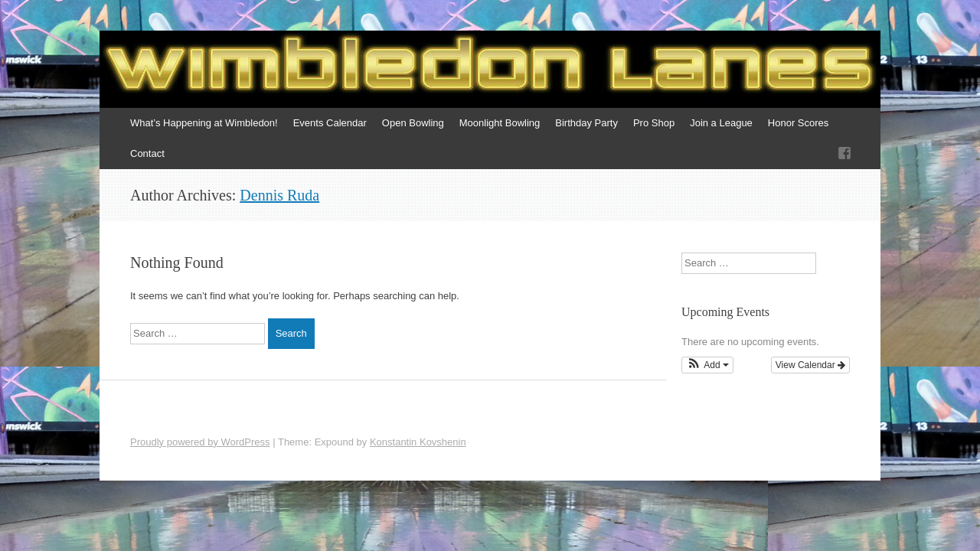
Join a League (721, 123)
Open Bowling (413, 123)
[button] (707, 365)
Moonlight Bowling (500, 123)
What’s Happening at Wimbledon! (204, 123)
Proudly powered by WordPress (200, 442)
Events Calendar (330, 123)
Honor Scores (798, 123)
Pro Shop (654, 123)
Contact (147, 153)
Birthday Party (586, 123)
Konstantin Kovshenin (418, 442)
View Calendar (810, 365)
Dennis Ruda (279, 195)
